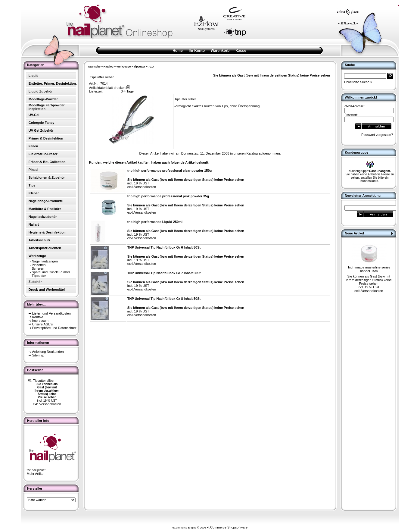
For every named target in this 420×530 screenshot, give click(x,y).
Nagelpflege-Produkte (46, 201)
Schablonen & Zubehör (47, 177)
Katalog (109, 67)
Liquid (34, 76)
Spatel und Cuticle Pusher (51, 272)
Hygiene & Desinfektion (47, 232)
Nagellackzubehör (43, 217)
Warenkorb (220, 51)
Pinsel (33, 170)
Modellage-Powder (43, 99)
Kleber (34, 193)
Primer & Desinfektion (46, 138)
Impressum (40, 321)
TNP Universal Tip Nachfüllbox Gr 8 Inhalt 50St (164, 299)
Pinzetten (39, 265)
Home (177, 51)
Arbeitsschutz (40, 240)
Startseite (94, 67)
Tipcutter (139, 67)
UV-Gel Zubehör (41, 130)
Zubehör (35, 282)
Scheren (38, 268)
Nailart (34, 224)
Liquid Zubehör (41, 91)
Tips (32, 185)
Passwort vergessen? (377, 135)
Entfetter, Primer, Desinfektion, (53, 83)
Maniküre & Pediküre (45, 209)
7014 (151, 67)
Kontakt (38, 317)
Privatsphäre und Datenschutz (54, 328)
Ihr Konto (197, 51)
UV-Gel (34, 115)
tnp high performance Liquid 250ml (155, 222)
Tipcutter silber (44, 381)
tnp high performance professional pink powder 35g (168, 196)
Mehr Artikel (36, 474)
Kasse (241, 51)
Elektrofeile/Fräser (43, 154)
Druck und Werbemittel (47, 290)
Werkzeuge (124, 67)
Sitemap (38, 355)
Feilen (33, 146)
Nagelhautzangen (45, 261)
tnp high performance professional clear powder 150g (170, 171)
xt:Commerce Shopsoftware (227, 527)
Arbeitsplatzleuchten (45, 248)
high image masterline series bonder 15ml (369, 269)
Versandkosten (50, 404)
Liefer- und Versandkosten (51, 313)
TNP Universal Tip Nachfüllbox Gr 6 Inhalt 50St (164, 247)
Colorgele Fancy (42, 123)
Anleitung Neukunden (48, 352)
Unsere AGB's (43, 324)
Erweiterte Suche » (358, 82)
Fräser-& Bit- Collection (47, 162)
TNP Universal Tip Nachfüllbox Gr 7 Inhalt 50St (164, 273)
